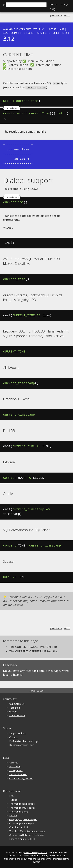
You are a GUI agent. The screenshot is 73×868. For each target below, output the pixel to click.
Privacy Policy (16, 770)
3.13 (64, 33)
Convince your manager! (22, 823)
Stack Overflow (17, 715)
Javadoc (13, 815)
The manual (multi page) (22, 807)
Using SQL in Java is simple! (23, 819)
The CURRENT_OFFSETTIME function (34, 651)
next (67, 15)
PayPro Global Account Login (24, 741)
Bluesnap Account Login (22, 744)
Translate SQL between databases (27, 831)
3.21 (60, 29)
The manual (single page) (22, 803)
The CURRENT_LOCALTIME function (33, 646)
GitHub (13, 711)
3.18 (23, 33)
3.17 (31, 33)
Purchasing (15, 766)
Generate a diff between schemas (27, 835)
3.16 (39, 33)
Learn (53, 4)
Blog (52, 9)
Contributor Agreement (21, 778)
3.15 (48, 33)
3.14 (56, 33)
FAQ (11, 795)
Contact (13, 737)
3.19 (14, 33)
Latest (52, 29)
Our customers (17, 703)
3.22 (41, 29)
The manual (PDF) (19, 811)
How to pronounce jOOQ (22, 838)
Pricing (64, 4)
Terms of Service (18, 774)
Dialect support (28, 180)
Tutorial (13, 799)
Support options (18, 733)
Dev (34, 29)
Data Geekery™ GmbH (36, 852)
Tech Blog (15, 707)
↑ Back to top (36, 690)
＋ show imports (12, 108)
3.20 (6, 33)
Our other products (19, 827)
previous (56, 15)
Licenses (14, 762)
